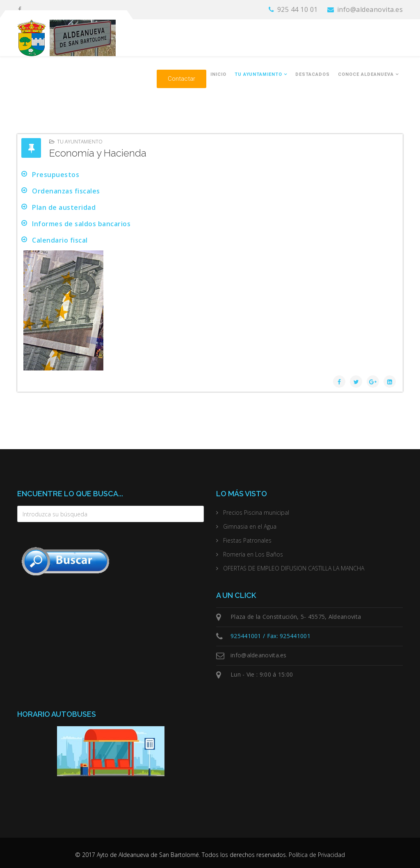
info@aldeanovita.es (370, 9)
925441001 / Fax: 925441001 (270, 636)
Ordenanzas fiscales (66, 191)
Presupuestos (56, 175)
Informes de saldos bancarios (81, 224)
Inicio (218, 74)
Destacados (313, 74)
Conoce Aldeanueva (366, 74)
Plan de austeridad (64, 207)
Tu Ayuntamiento (258, 74)
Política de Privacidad (317, 855)
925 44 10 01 (298, 9)
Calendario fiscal (60, 240)
